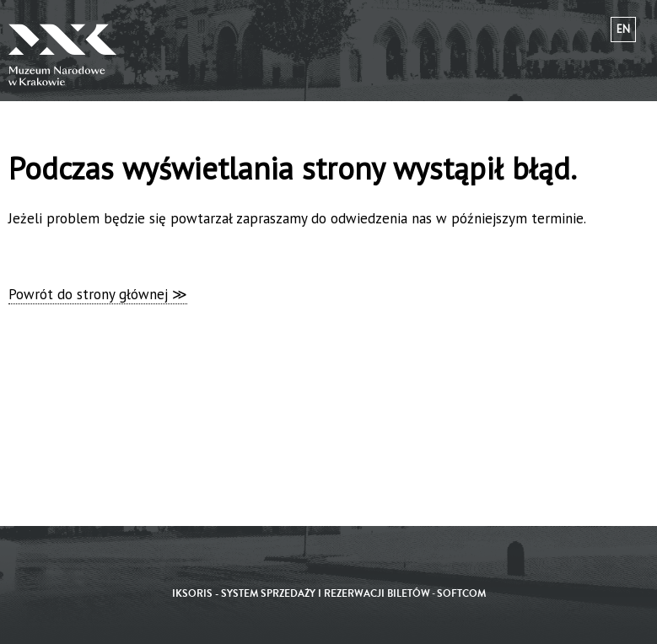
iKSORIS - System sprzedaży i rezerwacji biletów (301, 594)
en (623, 29)
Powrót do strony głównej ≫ (98, 294)
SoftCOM (461, 594)
